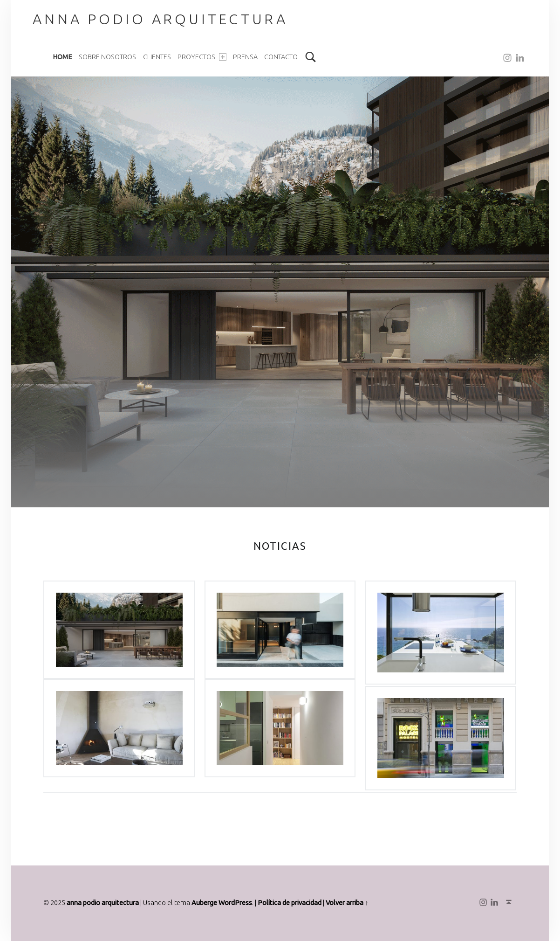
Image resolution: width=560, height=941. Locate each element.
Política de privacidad (290, 903)
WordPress (235, 903)
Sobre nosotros (107, 57)
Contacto (281, 57)
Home (62, 57)
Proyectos (202, 57)
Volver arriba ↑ (347, 903)
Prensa (245, 57)
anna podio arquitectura (103, 903)
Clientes (157, 57)
